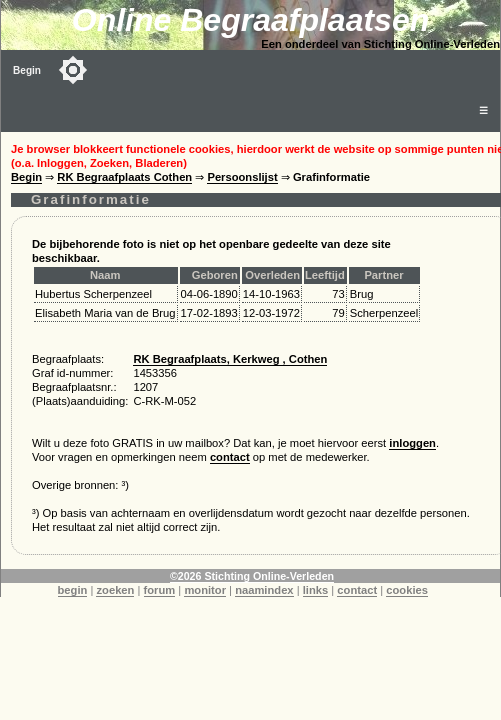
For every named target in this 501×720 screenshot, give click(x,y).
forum (160, 590)
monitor (205, 590)
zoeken (115, 590)
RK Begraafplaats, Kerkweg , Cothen (230, 359)
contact (230, 457)
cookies (407, 590)
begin (73, 590)
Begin (27, 70)
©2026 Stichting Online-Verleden (252, 576)
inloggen (412, 443)
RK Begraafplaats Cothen (124, 177)
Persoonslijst (242, 177)
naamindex (264, 590)
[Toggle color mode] (73, 70)
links (316, 590)
